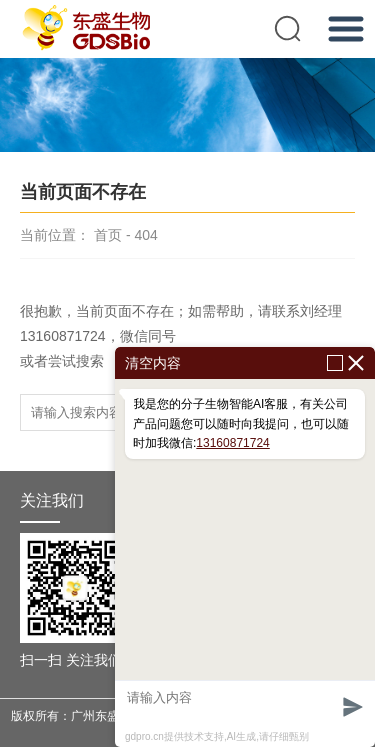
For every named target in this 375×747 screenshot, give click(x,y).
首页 (108, 235)
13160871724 (232, 443)
